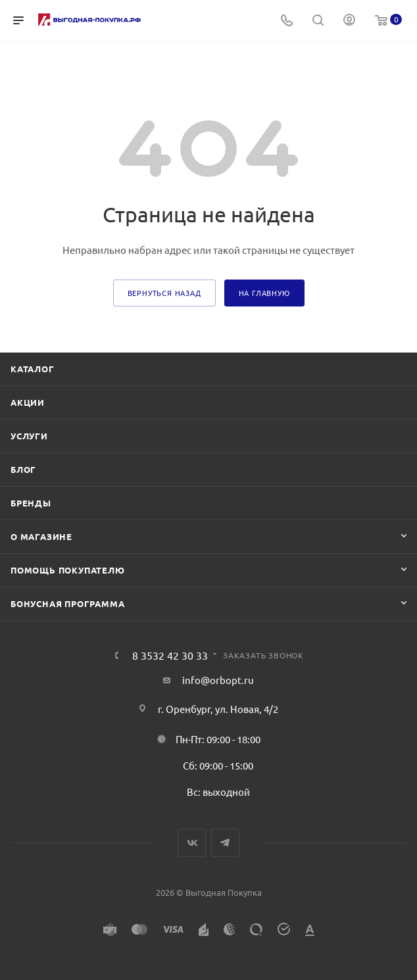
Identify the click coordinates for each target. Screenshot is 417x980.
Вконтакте (192, 843)
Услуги (29, 436)
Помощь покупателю (68, 570)
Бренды (31, 503)
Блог (23, 469)
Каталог (33, 369)
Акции (28, 402)
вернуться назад (164, 293)
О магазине (41, 536)
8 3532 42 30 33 (170, 655)
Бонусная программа (67, 603)
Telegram (225, 843)
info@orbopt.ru (218, 680)
